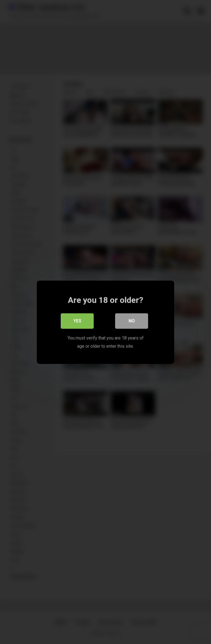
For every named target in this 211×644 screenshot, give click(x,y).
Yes (77, 321)
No (132, 321)
